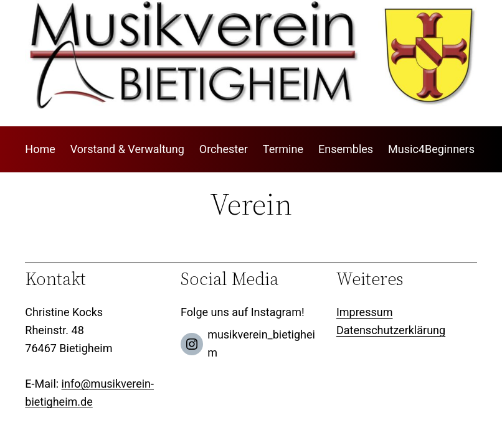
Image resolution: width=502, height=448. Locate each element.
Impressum (365, 312)
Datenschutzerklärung (391, 330)
